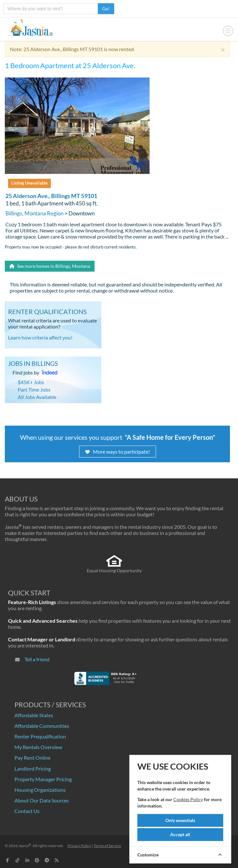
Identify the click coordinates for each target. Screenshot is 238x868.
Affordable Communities (42, 726)
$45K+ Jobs (31, 382)
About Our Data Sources (42, 800)
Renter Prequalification (40, 736)
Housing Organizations (40, 790)
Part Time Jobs (34, 389)
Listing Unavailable (29, 183)
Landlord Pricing (33, 769)
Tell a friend (37, 659)
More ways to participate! (118, 452)
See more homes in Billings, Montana (50, 266)
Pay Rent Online (32, 758)
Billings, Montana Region (34, 213)
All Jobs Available (37, 397)
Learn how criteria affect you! (40, 337)
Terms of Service (107, 846)
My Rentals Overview (38, 747)
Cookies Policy (188, 799)
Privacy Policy (79, 846)
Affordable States (34, 715)
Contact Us (27, 811)
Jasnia (25, 846)
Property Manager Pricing (43, 779)
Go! (106, 9)
